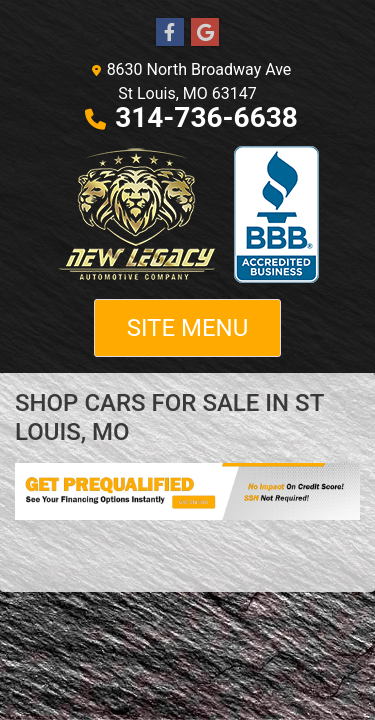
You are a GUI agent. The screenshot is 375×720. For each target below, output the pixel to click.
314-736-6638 (206, 117)
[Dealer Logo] (188, 214)
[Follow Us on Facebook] (170, 33)
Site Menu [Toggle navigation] (188, 328)
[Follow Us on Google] (205, 33)
